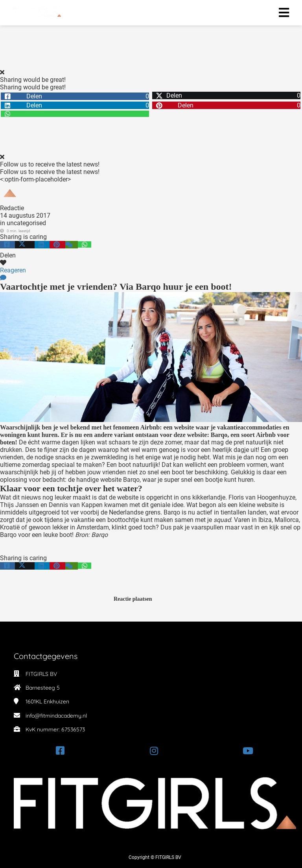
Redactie (12, 208)
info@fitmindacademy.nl (56, 716)
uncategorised (26, 223)
